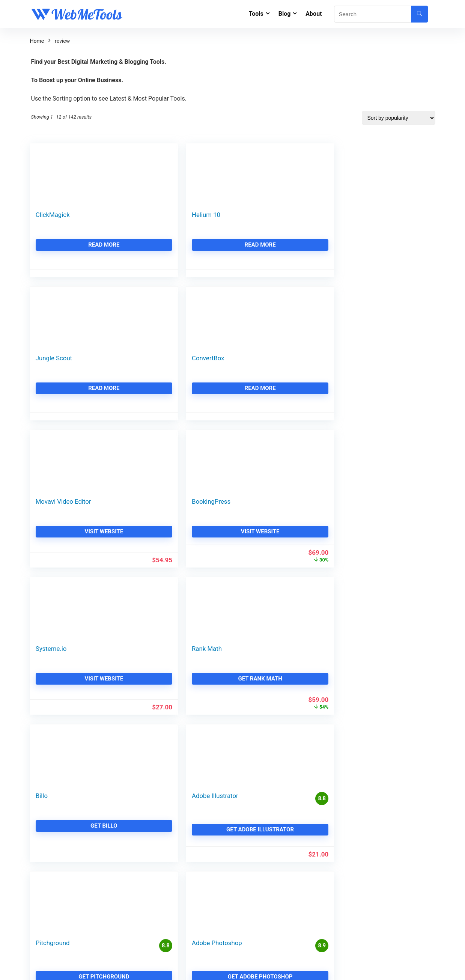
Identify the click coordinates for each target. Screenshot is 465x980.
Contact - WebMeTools (181, 796)
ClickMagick (53, 215)
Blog (285, 14)
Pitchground (260, 505)
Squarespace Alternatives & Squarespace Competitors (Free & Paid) (298, 862)
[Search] (419, 14)
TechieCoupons (173, 915)
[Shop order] (399, 118)
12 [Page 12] (274, 593)
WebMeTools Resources (183, 860)
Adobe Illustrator (162, 505)
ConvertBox (362, 215)
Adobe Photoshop (371, 505)
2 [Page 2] (198, 593)
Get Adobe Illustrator (181, 539)
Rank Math (361, 358)
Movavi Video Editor (63, 358)
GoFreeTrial (169, 899)
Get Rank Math (387, 388)
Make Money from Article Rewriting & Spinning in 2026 (393, 892)
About (314, 14)
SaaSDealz (167, 930)
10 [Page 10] (248, 593)
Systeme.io (258, 358)
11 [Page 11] (261, 593)
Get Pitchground (284, 539)
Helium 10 (153, 215)
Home (37, 41)
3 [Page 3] (210, 593)
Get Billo (78, 535)
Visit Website (77, 388)
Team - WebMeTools (179, 812)
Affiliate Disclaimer (177, 844)
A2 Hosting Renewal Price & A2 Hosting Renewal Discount (298, 913)
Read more (77, 245)
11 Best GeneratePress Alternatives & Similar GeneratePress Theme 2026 (299, 800)
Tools (256, 14)
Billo (42, 505)
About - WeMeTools (178, 781)
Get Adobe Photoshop (387, 539)
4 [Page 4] (222, 593)
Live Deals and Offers (180, 828)
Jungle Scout (261, 215)
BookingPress (158, 358)
